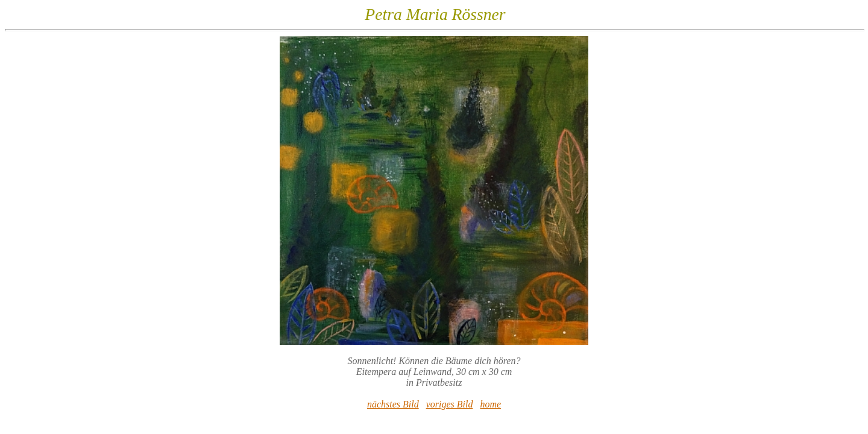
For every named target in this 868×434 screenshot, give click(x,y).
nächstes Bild (393, 404)
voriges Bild (450, 404)
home (490, 404)
